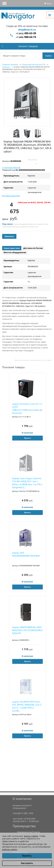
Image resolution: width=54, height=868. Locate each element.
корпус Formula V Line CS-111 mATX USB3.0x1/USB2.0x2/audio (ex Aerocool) (27, 408)
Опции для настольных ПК (34, 64)
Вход (49, 3)
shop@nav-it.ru (27, 30)
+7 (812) (26, 33)
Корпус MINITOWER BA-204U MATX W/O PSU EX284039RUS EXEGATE (27, 630)
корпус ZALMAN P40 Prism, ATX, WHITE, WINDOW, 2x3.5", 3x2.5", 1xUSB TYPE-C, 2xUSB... (27, 706)
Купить (28, 438)
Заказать (9, 236)
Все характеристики (11, 196)
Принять (27, 856)
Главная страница (10, 64)
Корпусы (6, 67)
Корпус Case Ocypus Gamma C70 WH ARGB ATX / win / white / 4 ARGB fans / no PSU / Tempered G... (27, 483)
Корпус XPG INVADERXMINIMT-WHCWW (26, 554)
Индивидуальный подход (28, 832)
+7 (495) (26, 37)
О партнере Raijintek (11, 168)
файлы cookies (31, 836)
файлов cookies (10, 849)
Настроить (27, 863)
